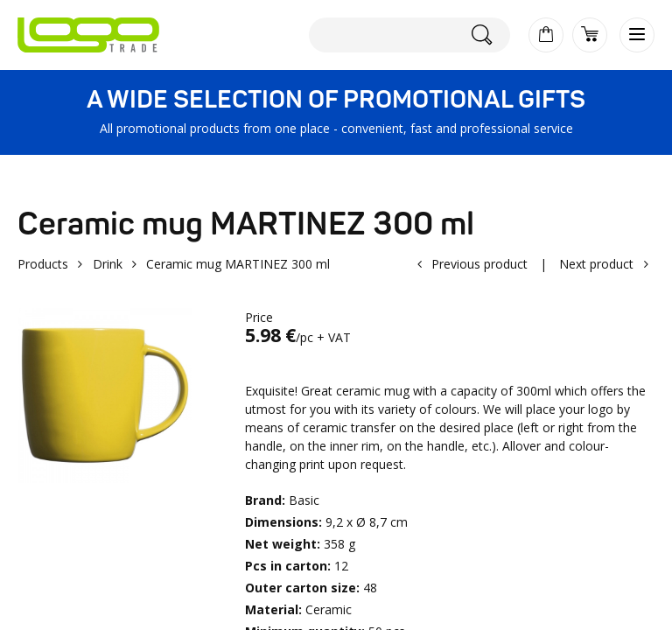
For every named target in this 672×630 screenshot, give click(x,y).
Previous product (479, 264)
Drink (108, 264)
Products (43, 264)
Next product (596, 264)
